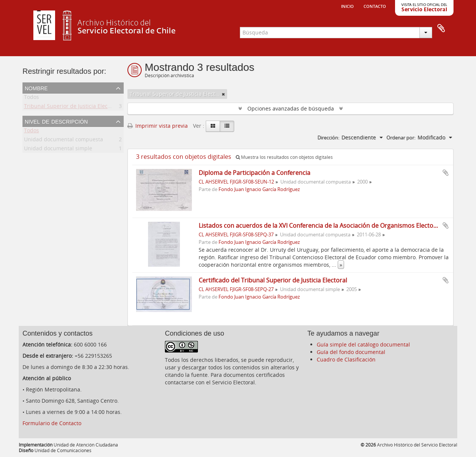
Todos (31, 98)
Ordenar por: (401, 137)
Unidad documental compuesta (64, 141)
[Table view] (227, 126)
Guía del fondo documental (351, 352)
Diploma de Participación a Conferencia (254, 173)
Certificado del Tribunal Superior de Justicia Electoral (273, 280)
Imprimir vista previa (158, 126)
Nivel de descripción (56, 121)
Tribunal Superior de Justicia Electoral (72, 107)
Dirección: (328, 137)
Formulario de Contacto (52, 423)
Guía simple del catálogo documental (363, 344)
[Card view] (213, 126)
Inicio (347, 6)
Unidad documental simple (58, 150)
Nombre (36, 88)
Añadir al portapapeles (446, 173)
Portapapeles (441, 28)
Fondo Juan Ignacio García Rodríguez (259, 189)
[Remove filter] (223, 94)
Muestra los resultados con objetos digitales (284, 157)
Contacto (375, 6)
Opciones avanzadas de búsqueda (291, 108)
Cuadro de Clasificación (346, 359)
